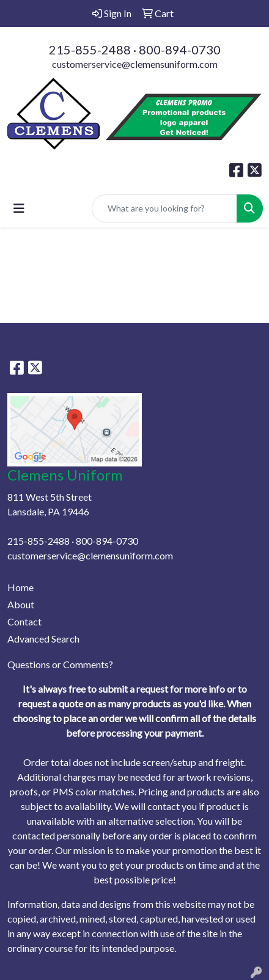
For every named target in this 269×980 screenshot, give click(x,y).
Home (20, 587)
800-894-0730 (180, 50)
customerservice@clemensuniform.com (135, 64)
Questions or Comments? (60, 664)
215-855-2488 (90, 50)
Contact (24, 621)
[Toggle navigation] (19, 208)
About (21, 604)
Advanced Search (43, 639)
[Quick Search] (164, 208)
